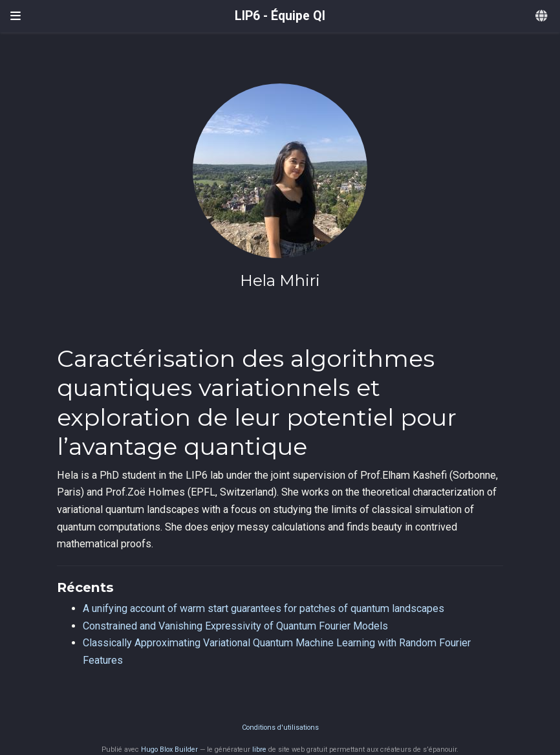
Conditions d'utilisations (280, 728)
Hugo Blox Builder (169, 750)
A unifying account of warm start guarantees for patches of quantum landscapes (264, 608)
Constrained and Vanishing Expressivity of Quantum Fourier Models (235, 626)
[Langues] (543, 16)
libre (259, 750)
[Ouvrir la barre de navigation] (16, 16)
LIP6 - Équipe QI (280, 16)
